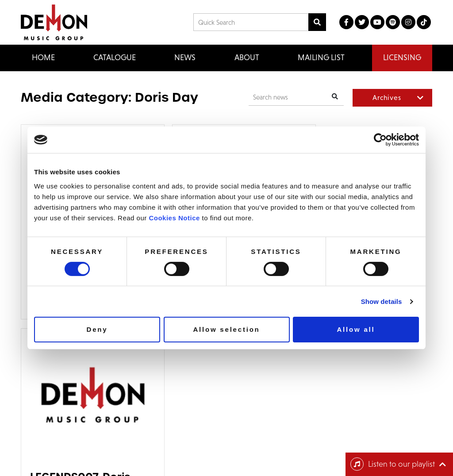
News (185, 58)
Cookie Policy (358, 451)
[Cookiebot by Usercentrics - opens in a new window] (380, 140)
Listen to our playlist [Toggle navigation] (393, 464)
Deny (97, 329)
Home (43, 58)
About (247, 58)
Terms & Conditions (367, 432)
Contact (81, 381)
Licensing (402, 58)
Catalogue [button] (115, 58)
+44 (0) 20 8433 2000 (262, 382)
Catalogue (38, 394)
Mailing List (321, 58)
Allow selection (226, 329)
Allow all (356, 329)
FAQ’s (77, 394)
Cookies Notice (174, 217)
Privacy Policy (358, 441)
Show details (382, 301)
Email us (244, 394)
